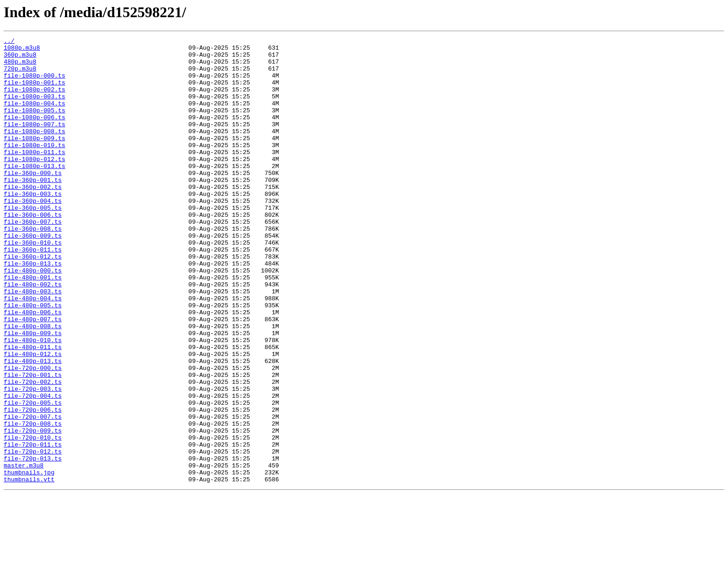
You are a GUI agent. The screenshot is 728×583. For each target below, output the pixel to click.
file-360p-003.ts (33, 226)
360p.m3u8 (20, 58)
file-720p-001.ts (33, 443)
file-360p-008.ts (33, 267)
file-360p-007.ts (33, 259)
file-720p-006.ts (33, 485)
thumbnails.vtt (29, 568)
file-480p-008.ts (33, 384)
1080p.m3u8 (22, 50)
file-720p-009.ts (33, 510)
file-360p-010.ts (33, 284)
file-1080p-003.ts (35, 109)
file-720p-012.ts (33, 535)
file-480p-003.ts (33, 343)
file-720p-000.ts (33, 434)
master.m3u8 (24, 551)
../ (9, 42)
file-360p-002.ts (33, 217)
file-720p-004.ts (33, 468)
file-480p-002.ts (33, 334)
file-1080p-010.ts (35, 167)
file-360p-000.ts (33, 201)
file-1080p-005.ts (35, 125)
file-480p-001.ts (33, 326)
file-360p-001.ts (33, 209)
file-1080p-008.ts (35, 150)
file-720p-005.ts (33, 476)
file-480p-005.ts (33, 359)
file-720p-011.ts (33, 526)
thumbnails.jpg (29, 560)
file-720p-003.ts (33, 460)
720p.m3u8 (20, 75)
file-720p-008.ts (33, 501)
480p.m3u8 (20, 67)
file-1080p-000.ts (35, 84)
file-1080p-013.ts (35, 192)
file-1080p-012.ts (35, 184)
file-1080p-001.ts (35, 92)
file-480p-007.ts (33, 376)
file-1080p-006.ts (35, 134)
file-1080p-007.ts (35, 142)
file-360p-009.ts (33, 276)
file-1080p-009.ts (35, 159)
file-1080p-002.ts (35, 100)
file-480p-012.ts (33, 418)
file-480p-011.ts (33, 409)
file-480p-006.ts (33, 368)
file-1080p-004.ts (35, 117)
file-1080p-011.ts (35, 175)
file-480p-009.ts (33, 393)
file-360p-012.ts (33, 301)
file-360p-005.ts (33, 242)
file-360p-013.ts (33, 309)
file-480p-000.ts (33, 317)
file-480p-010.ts (33, 401)
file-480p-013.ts (33, 426)
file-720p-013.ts (33, 543)
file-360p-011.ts (33, 292)
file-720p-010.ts (33, 518)
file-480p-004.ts (33, 351)
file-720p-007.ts (33, 493)
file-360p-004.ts (33, 234)
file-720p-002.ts (33, 451)
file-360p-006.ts (33, 251)
